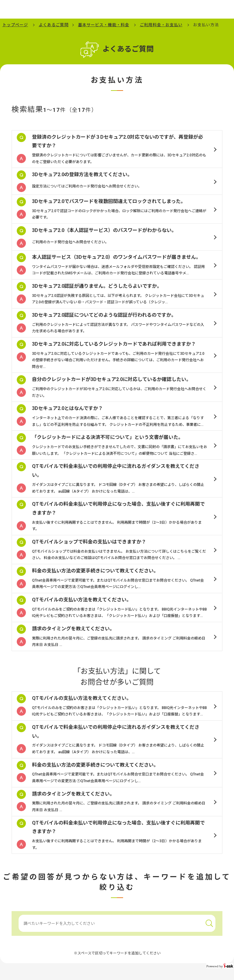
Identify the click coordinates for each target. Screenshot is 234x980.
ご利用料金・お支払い (161, 25)
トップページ (15, 25)
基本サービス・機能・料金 (104, 25)
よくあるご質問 (54, 25)
